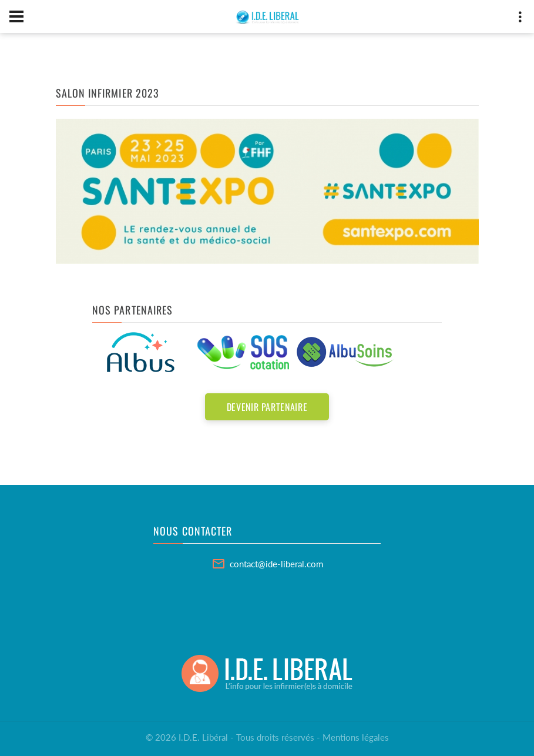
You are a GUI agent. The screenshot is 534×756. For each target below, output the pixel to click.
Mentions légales (356, 737)
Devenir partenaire (267, 407)
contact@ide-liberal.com (276, 564)
